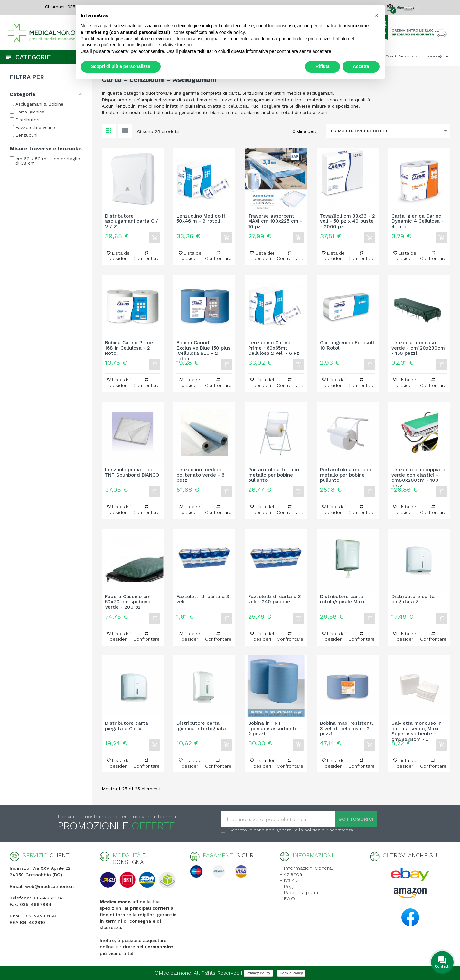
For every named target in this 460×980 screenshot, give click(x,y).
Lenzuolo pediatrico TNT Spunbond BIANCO (132, 472)
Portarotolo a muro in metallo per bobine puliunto (346, 475)
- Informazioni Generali (307, 868)
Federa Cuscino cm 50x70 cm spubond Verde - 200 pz (128, 602)
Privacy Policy (258, 973)
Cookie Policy (291, 973)
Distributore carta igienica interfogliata (201, 726)
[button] (376, 15)
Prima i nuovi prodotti (390, 131)
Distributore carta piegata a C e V (127, 726)
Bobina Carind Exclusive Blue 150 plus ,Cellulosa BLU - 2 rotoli (203, 348)
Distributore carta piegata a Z (413, 599)
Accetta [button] (361, 66)
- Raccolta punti (299, 893)
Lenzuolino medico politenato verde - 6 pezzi (200, 475)
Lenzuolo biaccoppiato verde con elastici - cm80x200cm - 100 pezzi (418, 475)
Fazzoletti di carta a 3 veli (203, 599)
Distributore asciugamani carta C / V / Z (131, 221)
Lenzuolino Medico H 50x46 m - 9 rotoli (201, 219)
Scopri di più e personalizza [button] (121, 66)
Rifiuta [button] (323, 66)
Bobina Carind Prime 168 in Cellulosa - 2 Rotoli (129, 348)
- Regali (289, 886)
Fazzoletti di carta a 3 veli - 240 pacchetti (275, 599)
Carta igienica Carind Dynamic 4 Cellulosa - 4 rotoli (418, 221)
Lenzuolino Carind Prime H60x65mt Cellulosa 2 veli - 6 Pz (274, 348)
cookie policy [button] (232, 32)
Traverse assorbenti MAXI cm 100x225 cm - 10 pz (275, 221)
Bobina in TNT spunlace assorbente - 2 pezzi (275, 729)
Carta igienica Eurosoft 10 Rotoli (347, 345)
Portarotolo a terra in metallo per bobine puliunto (274, 475)
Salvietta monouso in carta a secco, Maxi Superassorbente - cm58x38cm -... (417, 729)
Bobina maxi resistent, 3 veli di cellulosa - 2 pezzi (347, 729)
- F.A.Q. (288, 899)
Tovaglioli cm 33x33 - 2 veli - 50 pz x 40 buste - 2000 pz (347, 221)
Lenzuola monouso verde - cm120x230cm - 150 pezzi (418, 348)
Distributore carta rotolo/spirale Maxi (342, 599)
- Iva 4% (290, 880)
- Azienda (291, 874)
